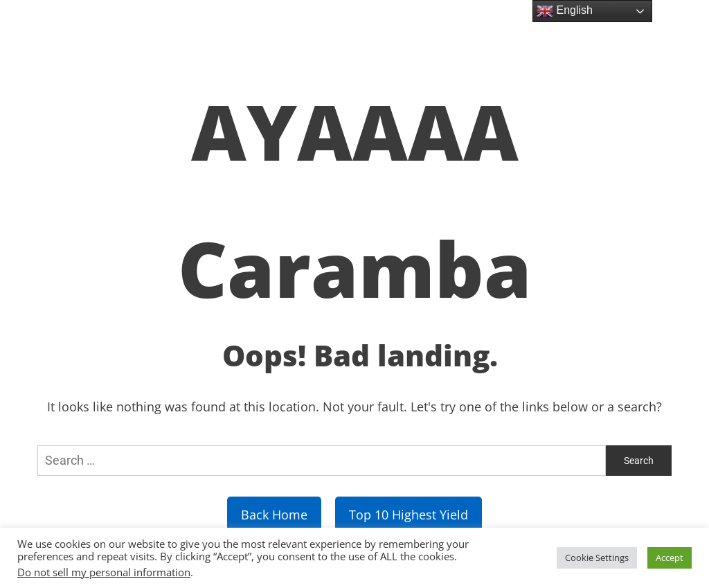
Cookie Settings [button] (597, 558)
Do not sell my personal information (104, 572)
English (565, 11)
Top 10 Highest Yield (409, 515)
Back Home (274, 515)
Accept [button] (670, 558)
